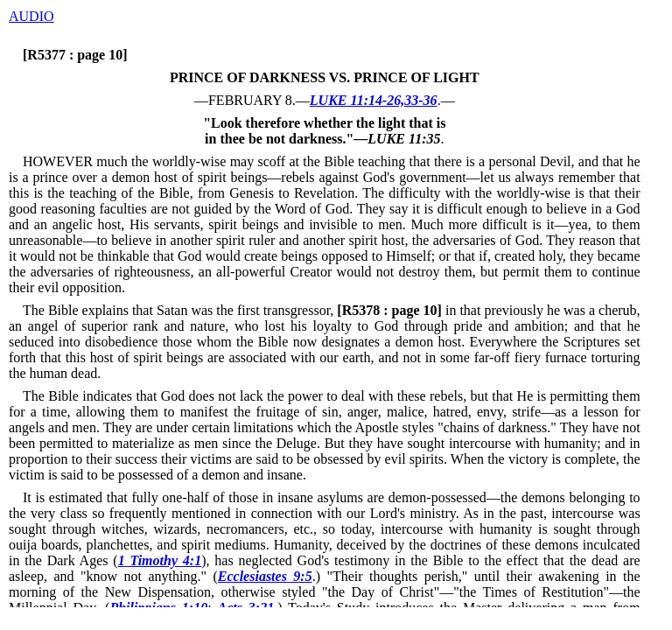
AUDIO (31, 16)
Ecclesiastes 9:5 (265, 576)
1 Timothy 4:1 (160, 560)
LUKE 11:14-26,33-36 (374, 100)
